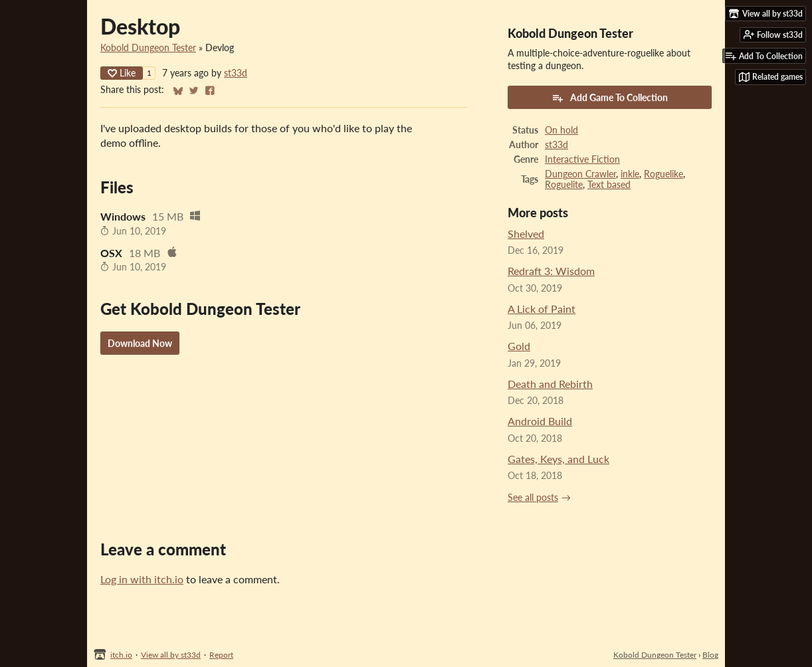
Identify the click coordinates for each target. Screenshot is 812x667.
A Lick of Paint (542, 309)
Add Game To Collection (610, 98)
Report (221, 655)
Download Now (140, 343)
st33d (236, 73)
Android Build (540, 421)
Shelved (526, 234)
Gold (519, 346)
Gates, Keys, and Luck (558, 459)
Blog (710, 655)
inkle (630, 174)
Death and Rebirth (550, 384)
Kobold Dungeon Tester (148, 48)
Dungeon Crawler (580, 174)
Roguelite (564, 185)
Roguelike (663, 174)
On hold (561, 130)
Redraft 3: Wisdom (551, 271)
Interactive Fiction (582, 159)
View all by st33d (171, 655)
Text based (609, 185)
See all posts (533, 498)
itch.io (121, 655)
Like (122, 73)
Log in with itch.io (142, 579)
